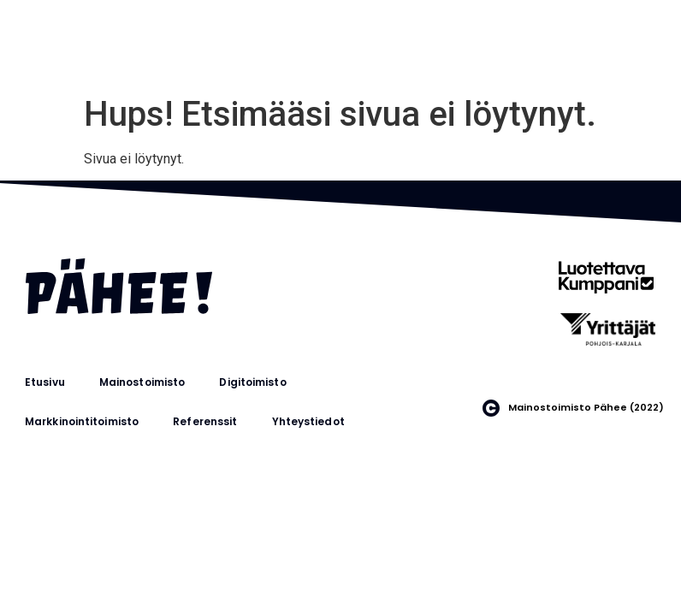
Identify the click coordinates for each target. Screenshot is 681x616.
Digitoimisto (252, 382)
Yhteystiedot (308, 421)
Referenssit (205, 421)
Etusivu (45, 382)
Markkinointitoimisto (82, 421)
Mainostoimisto (142, 382)
